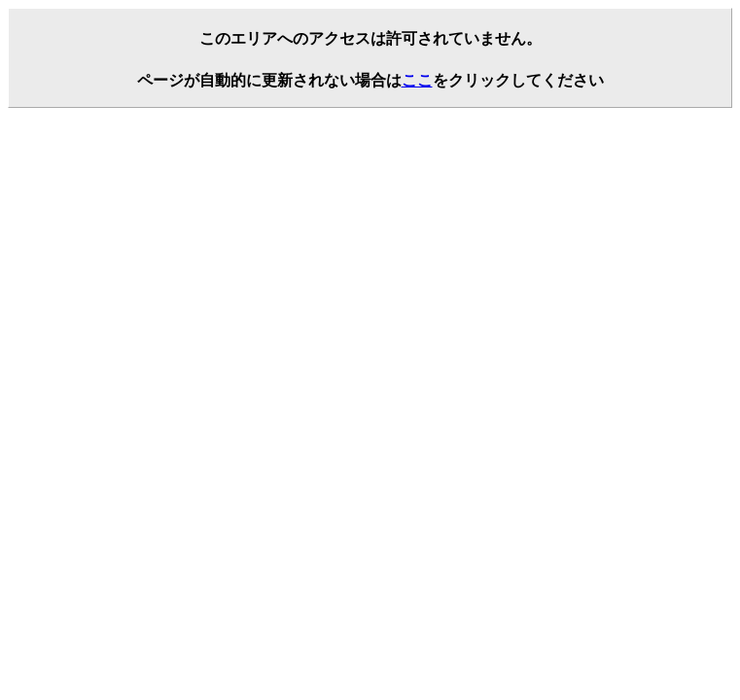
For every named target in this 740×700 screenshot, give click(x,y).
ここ (417, 80)
